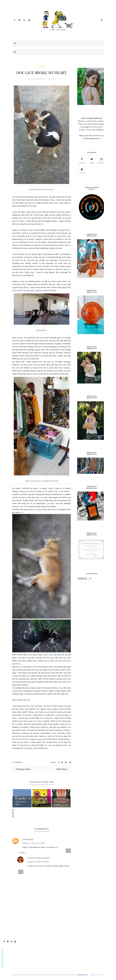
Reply (68, 851)
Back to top (97, 975)
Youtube (82, 170)
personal (42, 66)
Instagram (101, 160)
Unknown (28, 839)
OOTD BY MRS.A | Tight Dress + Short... (62, 802)
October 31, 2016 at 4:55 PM (38, 862)
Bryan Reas (82, 975)
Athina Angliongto (39, 858)
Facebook (82, 160)
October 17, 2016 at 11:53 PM (34, 843)
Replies (23, 853)
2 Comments (17, 762)
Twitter (92, 160)
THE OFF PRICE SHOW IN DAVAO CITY (42, 802)
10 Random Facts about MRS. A (21, 802)
